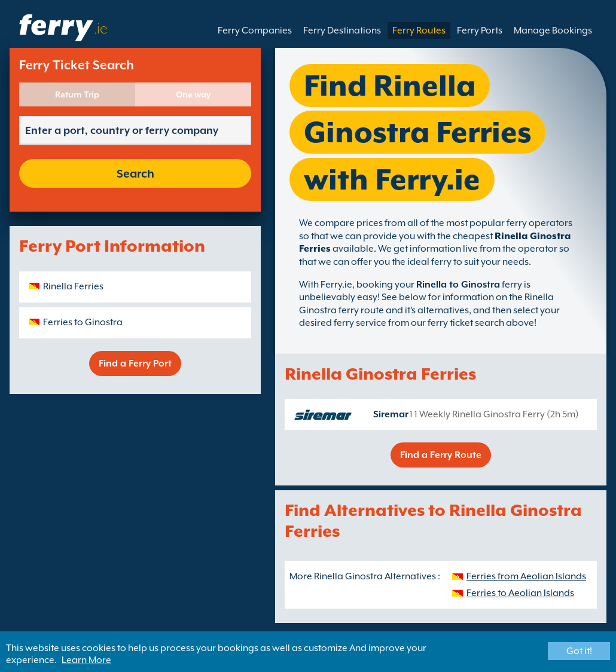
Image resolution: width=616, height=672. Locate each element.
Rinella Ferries (73, 286)
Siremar (391, 414)
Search (135, 173)
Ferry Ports (480, 30)
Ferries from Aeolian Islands (526, 576)
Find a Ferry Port (135, 364)
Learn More (86, 660)
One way (193, 94)
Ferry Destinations (342, 30)
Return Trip (77, 94)
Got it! (579, 651)
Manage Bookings (553, 30)
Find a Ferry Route (441, 455)
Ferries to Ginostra (83, 322)
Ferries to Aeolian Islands (520, 593)
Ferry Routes (419, 30)
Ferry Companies (255, 30)
